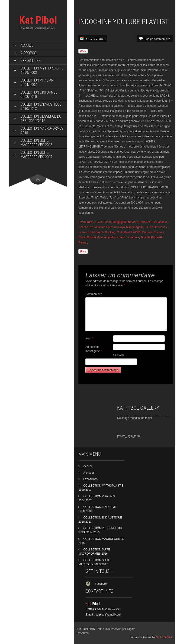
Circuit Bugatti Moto (91, 237)
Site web (119, 355)
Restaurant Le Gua (90, 222)
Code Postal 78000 (129, 232)
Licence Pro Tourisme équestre (98, 227)
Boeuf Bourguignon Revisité (121, 222)
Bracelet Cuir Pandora (153, 222)
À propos (28, 53)
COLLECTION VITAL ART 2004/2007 (38, 82)
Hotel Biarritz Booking (102, 232)
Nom (89, 339)
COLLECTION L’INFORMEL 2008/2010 (39, 94)
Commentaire (94, 294)
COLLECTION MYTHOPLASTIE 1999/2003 (42, 70)
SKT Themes (164, 637)
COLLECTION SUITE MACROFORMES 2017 (37, 155)
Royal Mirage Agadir (131, 227)
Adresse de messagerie (93, 349)
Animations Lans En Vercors (122, 237)
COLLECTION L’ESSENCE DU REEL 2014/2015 (41, 119)
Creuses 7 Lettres (153, 232)
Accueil (27, 45)
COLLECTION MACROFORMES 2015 (42, 131)
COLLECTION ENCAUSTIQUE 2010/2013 (41, 107)
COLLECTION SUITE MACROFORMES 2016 (37, 143)
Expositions (31, 61)
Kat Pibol (38, 20)
